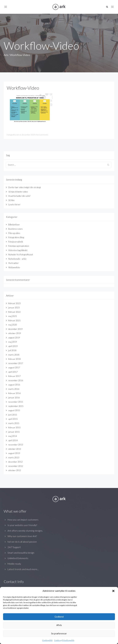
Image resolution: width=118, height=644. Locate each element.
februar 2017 (14, 376)
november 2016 (16, 380)
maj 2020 (13, 325)
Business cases (15, 229)
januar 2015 (14, 432)
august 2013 (14, 453)
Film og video (14, 233)
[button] (113, 591)
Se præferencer (59, 633)
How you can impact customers (23, 520)
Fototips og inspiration (19, 246)
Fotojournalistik (16, 242)
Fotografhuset (13, 135)
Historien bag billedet (18, 250)
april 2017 (13, 372)
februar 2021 (14, 320)
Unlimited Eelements (18, 558)
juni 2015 (13, 415)
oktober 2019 (15, 333)
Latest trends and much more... (23, 569)
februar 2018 (14, 359)
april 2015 (13, 419)
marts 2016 (14, 389)
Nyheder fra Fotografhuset (21, 254)
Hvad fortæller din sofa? (19, 196)
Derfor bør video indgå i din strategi (25, 187)
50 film (11, 200)
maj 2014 (13, 436)
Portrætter (14, 263)
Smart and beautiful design (21, 553)
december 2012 (15, 462)
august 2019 (14, 338)
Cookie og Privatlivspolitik (64, 640)
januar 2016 (14, 397)
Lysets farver (14, 204)
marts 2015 (14, 423)
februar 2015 (14, 427)
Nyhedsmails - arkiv (17, 259)
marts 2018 (14, 355)
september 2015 (16, 406)
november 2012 (16, 466)
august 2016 (14, 385)
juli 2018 (12, 350)
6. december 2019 (28, 135)
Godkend (59, 617)
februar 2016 (14, 393)
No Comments (42, 135)
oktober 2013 (15, 449)
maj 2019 (13, 342)
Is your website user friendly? (22, 525)
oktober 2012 (15, 470)
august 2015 (14, 410)
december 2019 (15, 329)
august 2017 (14, 368)
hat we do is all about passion (22, 542)
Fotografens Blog (16, 237)
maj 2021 (13, 316)
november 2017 (16, 363)
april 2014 (13, 440)
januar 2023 (14, 308)
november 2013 (16, 445)
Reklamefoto (14, 267)
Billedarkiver (14, 224)
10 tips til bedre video (18, 192)
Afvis (59, 625)
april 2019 (13, 346)
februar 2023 (14, 303)
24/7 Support (14, 547)
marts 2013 (14, 457)
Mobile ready (14, 564)
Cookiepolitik (47, 640)
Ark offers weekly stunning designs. (25, 531)
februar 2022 (14, 312)
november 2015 (16, 402)
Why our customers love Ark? (22, 536)
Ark (6, 55)
